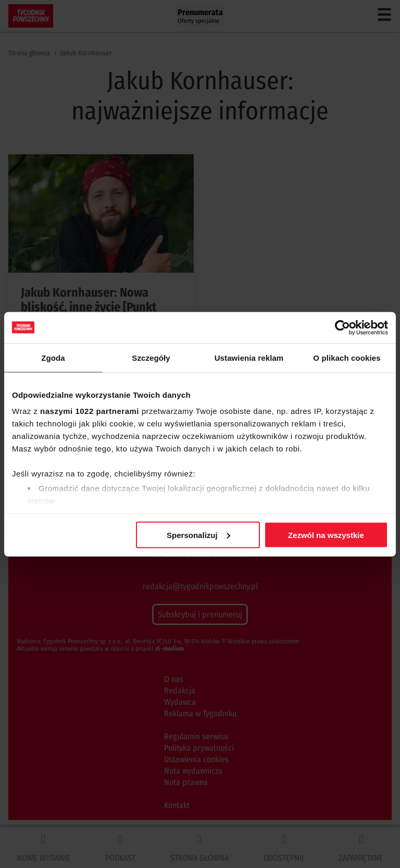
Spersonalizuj (198, 535)
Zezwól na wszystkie (326, 535)
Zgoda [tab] (53, 357)
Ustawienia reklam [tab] (249, 357)
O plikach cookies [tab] (347, 357)
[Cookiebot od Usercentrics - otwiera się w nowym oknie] (342, 327)
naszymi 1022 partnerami (90, 411)
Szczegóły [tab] (151, 357)
